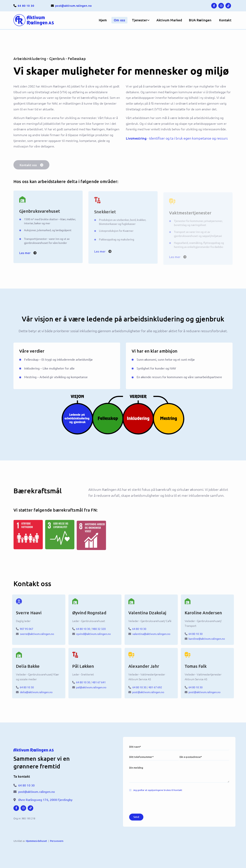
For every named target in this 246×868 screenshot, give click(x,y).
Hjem (103, 20)
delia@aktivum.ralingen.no (36, 695)
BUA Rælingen (200, 20)
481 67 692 (155, 690)
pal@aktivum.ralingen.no (91, 690)
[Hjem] (39, 20)
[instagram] (221, 6)
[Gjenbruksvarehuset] (48, 203)
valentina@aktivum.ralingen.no (151, 637)
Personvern (57, 841)
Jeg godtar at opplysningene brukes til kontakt (158, 790)
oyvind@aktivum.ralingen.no (93, 637)
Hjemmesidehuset (37, 841)
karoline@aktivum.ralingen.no (207, 642)
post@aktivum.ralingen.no (148, 695)
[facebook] (214, 6)
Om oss (119, 20)
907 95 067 (27, 632)
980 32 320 (99, 632)
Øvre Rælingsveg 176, (45, 800)
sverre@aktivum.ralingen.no (37, 637)
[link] (140, 20)
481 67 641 (99, 685)
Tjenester (140, 20)
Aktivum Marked (169, 20)
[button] (225, 20)
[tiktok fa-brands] (228, 6)
